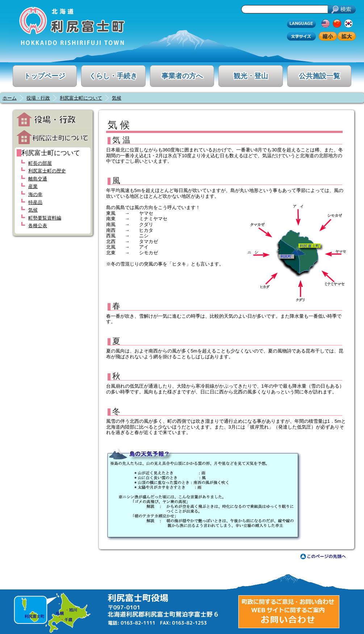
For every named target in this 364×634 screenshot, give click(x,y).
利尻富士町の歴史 (47, 171)
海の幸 (35, 194)
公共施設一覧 (319, 76)
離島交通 (38, 179)
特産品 (35, 202)
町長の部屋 (40, 163)
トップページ (45, 76)
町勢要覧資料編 (45, 218)
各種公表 (38, 226)
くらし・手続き (113, 76)
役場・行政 (38, 98)
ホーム (10, 98)
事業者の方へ (182, 76)
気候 (117, 98)
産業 (33, 186)
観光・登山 (251, 76)
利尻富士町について (81, 98)
